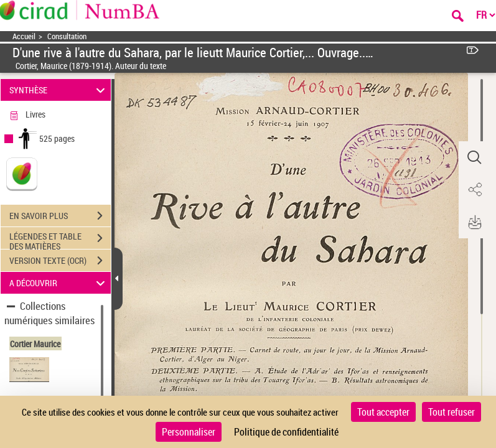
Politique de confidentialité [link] (286, 432)
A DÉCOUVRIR (59, 283)
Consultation (67, 36)
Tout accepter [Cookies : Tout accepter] (383, 412)
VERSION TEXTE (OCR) (60, 261)
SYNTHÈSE (59, 90)
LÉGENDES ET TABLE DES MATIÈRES (60, 240)
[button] (474, 157)
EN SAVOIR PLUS (60, 216)
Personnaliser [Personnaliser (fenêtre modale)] (189, 432)
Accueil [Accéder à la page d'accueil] (24, 36)
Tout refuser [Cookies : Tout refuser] (452, 412)
